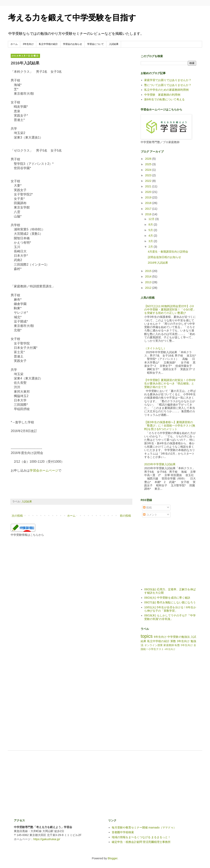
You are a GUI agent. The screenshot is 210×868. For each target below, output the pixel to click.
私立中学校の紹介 (48, 44)
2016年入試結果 (158, 263)
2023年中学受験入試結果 (160, 464)
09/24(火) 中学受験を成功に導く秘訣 (167, 598)
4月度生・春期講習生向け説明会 (168, 252)
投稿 (147, 508)
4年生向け (170, 649)
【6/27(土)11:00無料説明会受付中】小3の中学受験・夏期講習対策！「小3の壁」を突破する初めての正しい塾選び (170, 310)
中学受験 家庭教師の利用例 (162, 95)
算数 (173, 641)
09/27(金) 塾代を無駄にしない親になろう (170, 602)
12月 (152, 219)
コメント (150, 515)
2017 (149, 209)
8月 (151, 225)
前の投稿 (125, 516)
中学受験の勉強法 (179, 637)
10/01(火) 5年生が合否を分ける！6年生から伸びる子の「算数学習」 (170, 609)
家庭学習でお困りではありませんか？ (168, 80)
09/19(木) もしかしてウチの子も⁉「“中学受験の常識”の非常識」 (170, 617)
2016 (149, 214)
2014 (149, 276)
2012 (149, 288)
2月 (151, 247)
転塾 (177, 645)
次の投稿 (17, 516)
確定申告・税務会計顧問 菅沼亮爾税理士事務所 (141, 842)
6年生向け (160, 637)
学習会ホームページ (44, 470)
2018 (149, 203)
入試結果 (114, 44)
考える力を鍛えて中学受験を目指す (72, 18)
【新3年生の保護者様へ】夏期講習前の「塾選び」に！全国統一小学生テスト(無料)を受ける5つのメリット (170, 426)
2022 (149, 181)
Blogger (113, 858)
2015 (149, 271)
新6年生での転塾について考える (164, 99)
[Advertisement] (83, 784)
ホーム (14, 44)
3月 (151, 241)
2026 (149, 159)
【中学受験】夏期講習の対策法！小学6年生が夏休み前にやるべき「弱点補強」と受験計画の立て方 (170, 384)
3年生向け (28, 44)
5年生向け (187, 645)
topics (147, 636)
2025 (149, 164)
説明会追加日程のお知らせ (164, 257)
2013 (149, 282)
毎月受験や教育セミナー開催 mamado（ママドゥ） (144, 827)
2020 (149, 192)
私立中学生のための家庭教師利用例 (166, 90)
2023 (149, 175)
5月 (151, 230)
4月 (151, 236)
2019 (149, 197)
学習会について (95, 44)
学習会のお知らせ (73, 44)
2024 (149, 170)
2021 (149, 186)
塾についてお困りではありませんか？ (168, 85)
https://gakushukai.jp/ (47, 839)
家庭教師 (169, 645)
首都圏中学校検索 (123, 832)
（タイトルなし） (155, 348)
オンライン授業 (154, 645)
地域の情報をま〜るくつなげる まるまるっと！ (141, 837)
